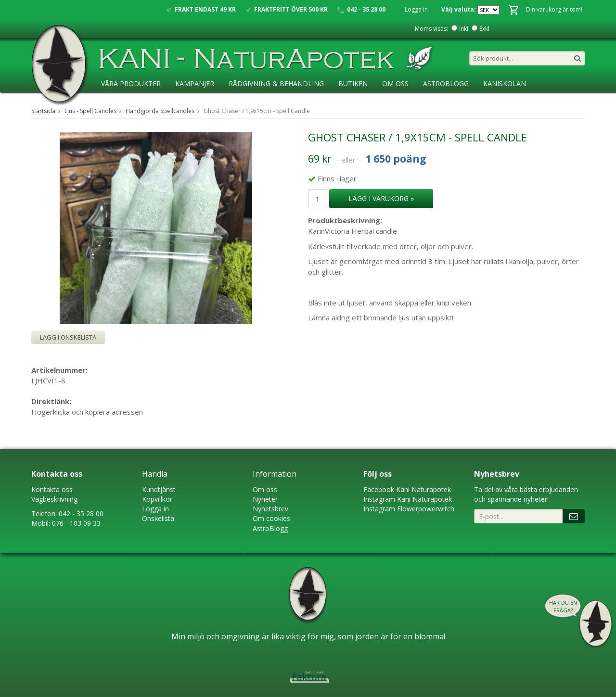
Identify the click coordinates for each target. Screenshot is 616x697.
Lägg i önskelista (68, 337)
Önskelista (158, 518)
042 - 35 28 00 (81, 513)
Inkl (464, 29)
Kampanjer (195, 83)
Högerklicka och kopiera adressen (87, 412)
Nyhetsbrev (270, 509)
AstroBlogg (446, 83)
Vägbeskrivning (54, 499)
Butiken (353, 83)
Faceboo (377, 489)
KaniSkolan (505, 83)
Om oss (265, 489)
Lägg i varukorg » (381, 198)
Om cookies (271, 518)
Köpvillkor (157, 499)
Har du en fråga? (563, 606)
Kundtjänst (159, 489)
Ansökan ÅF (122, 103)
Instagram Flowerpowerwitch (409, 509)
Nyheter (265, 499)
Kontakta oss (52, 489)
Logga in (416, 9)
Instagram (379, 499)
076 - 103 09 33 (76, 523)
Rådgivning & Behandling (276, 83)
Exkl (484, 29)
